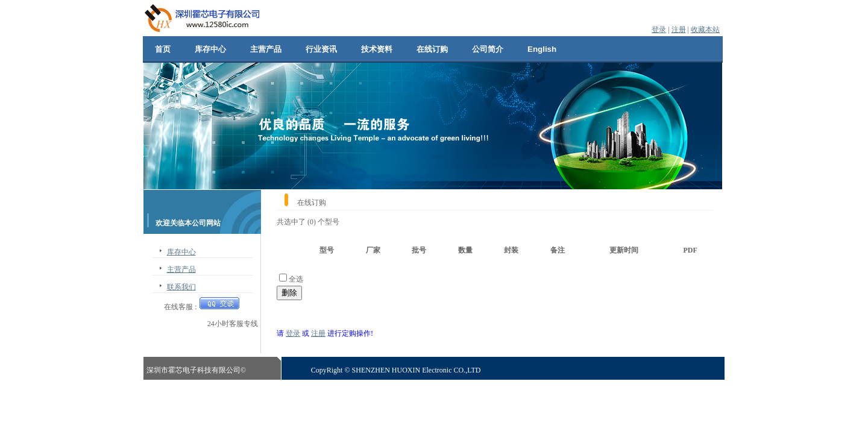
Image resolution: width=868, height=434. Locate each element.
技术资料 (377, 49)
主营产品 (266, 49)
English (542, 49)
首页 (163, 49)
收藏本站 (705, 30)
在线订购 (432, 49)
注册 (679, 30)
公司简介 (488, 49)
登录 (659, 30)
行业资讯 (321, 49)
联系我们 (181, 287)
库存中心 (210, 49)
